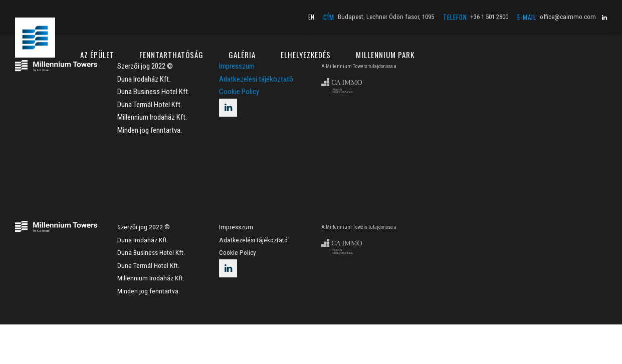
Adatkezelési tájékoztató (256, 79)
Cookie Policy (239, 92)
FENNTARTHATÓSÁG (171, 55)
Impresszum (236, 227)
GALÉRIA (242, 55)
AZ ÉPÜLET (97, 55)
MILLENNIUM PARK (385, 55)
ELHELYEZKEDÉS (306, 55)
